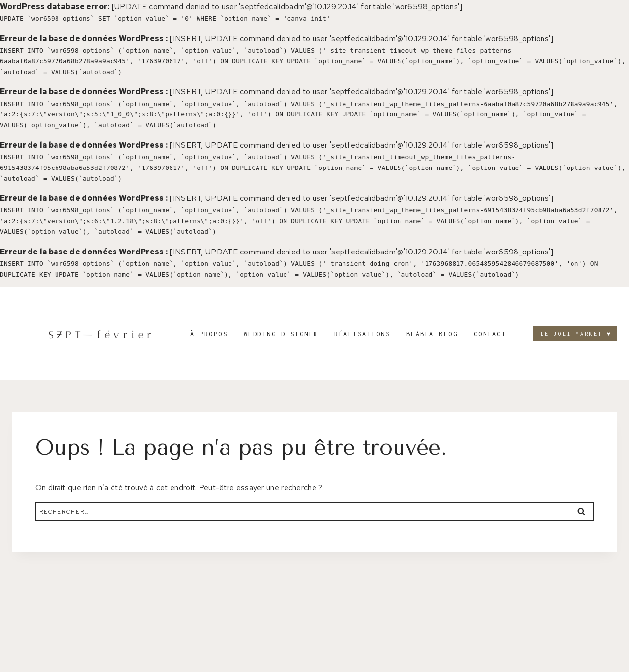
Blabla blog (432, 334)
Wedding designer (281, 334)
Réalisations (362, 334)
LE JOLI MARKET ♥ (576, 334)
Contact (490, 334)
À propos (209, 334)
